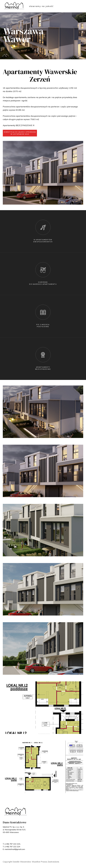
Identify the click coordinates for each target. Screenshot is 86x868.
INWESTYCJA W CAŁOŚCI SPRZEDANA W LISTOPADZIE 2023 (20, 133)
